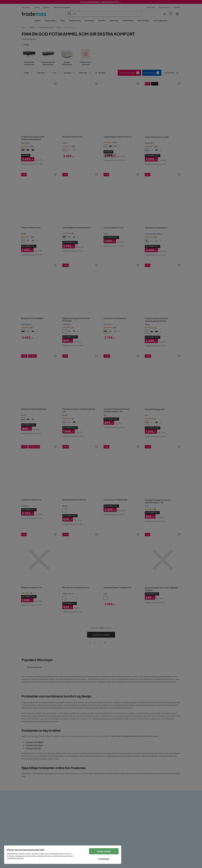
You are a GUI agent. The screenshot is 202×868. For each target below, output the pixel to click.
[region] (63, 855)
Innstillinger (104, 859)
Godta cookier (104, 851)
